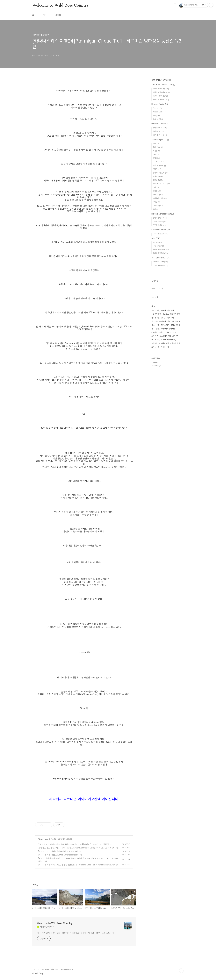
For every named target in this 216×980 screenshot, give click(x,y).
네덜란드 (158, 195)
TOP (181, 971)
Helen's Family (160, 104)
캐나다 (157, 144)
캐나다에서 (158, 131)
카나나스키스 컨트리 (159, 321)
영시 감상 (171, 321)
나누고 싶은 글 (160, 221)
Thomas (157, 108)
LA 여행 (154, 332)
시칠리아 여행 (164, 343)
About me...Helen (163, 85)
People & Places (161, 124)
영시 (163, 318)
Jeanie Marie (160, 112)
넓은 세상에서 (160, 135)
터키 (156, 209)
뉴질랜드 (158, 206)
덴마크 (156, 202)
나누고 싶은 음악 (160, 234)
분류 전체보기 (161, 80)
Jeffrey (158, 119)
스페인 (157, 169)
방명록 (58, 15)
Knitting (166, 314)
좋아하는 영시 (160, 218)
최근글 (154, 288)
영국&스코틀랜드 (161, 173)
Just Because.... (161, 258)
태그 (45, 15)
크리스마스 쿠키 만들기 (169, 329)
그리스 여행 (170, 318)
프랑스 (157, 154)
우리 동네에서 (160, 128)
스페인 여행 (155, 310)
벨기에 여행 (155, 318)
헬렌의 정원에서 (160, 96)
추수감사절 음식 (163, 347)
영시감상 (155, 343)
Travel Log (43, 839)
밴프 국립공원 (171, 332)
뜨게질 (154, 347)
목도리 (163, 310)
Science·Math (160, 262)
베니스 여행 (155, 340)
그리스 (157, 191)
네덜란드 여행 (175, 314)
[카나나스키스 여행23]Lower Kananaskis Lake (59, 855)
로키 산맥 (155, 336)
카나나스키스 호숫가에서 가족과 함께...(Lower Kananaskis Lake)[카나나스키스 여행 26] (76, 848)
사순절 (157, 329)
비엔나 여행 (171, 340)
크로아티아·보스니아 (162, 184)
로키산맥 (52, 839)
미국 (157, 151)
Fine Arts (158, 246)
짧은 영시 (171, 310)
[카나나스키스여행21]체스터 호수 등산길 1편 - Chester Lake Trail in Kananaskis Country (77, 865)
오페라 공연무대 (160, 253)
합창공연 (162, 332)
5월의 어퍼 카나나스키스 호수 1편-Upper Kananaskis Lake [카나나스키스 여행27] (74, 844)
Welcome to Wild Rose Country (61, 5)
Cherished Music (161, 230)
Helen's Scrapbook (163, 214)
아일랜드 (158, 176)
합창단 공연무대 (161, 250)
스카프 (178, 321)
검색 (175, 6)
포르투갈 (158, 180)
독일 (156, 158)
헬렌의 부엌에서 (162, 92)
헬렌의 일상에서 (161, 89)
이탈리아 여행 (175, 343)
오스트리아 (158, 162)
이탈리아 (159, 165)
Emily (157, 115)
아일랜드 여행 (156, 314)
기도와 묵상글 (159, 225)
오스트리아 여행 (165, 336)
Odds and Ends (160, 265)
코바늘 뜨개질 (176, 325)
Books (157, 242)
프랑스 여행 (165, 325)
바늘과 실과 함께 (161, 100)
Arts (156, 238)
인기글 (162, 288)
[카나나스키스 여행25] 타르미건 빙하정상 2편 (58, 851)
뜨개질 (163, 340)
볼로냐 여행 (155, 325)
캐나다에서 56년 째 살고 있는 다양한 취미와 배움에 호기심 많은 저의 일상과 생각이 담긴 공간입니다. (76, 933)
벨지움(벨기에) (160, 198)
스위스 (156, 187)
